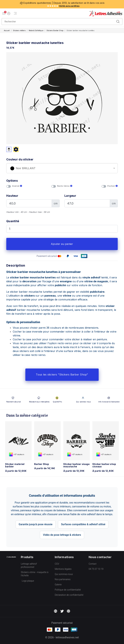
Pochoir (113, 186)
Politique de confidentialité (68, 590)
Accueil (7, 30)
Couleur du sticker (20, 159)
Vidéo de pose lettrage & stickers (62, 535)
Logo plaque (28, 581)
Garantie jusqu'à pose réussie (36, 524)
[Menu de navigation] (15, 13)
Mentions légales (63, 569)
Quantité (13, 221)
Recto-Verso (65, 186)
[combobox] (62, 168)
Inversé (17, 186)
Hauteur (12, 196)
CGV (57, 564)
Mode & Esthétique (36, 30)
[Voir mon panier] (4, 13)
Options (12, 181)
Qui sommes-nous (64, 574)
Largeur (70, 196)
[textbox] (62, 168)
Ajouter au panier (62, 244)
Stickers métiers (19, 30)
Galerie (58, 585)
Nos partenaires (63, 579)
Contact (93, 564)
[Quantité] (62, 229)
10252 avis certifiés (69, 6)
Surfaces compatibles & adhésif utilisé (83, 524)
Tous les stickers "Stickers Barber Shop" (62, 375)
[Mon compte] (9, 13)
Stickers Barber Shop (55, 30)
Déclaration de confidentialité (69, 595)
